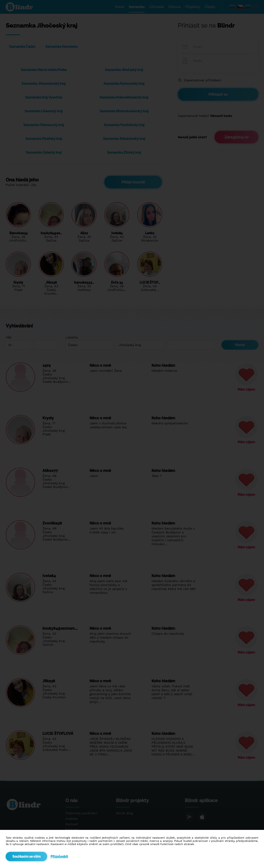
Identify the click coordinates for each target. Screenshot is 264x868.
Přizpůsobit (59, 857)
